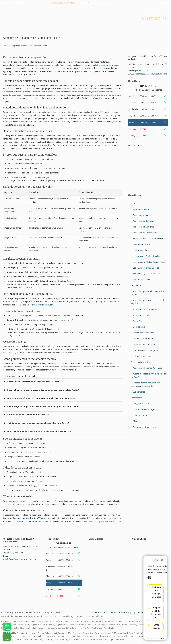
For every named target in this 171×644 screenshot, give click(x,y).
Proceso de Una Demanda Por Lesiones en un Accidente (145, 384)
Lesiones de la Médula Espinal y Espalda (150, 262)
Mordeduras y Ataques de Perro (147, 274)
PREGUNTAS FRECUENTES (15, 3)
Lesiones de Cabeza (142, 244)
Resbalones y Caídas (142, 279)
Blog (135, 421)
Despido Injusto (140, 327)
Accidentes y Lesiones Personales (148, 368)
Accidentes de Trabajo (143, 315)
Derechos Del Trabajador (144, 344)
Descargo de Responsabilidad (146, 427)
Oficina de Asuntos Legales (145, 409)
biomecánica (103, 65)
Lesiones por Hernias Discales (146, 268)
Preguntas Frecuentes (140, 362)
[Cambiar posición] (157, 559)
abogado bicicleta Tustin (43, 305)
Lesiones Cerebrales (142, 250)
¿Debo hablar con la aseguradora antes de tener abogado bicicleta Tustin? (43, 390)
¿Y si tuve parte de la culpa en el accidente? (28, 415)
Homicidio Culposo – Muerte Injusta (148, 239)
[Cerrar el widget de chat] (162, 559)
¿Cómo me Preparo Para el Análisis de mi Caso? (149, 375)
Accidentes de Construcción (145, 309)
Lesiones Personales (140, 209)
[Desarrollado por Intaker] (148, 638)
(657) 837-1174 (81, 3)
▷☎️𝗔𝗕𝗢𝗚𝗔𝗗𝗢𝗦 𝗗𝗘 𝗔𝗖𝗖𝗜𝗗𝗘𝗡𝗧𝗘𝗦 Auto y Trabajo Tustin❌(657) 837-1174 (85, 17)
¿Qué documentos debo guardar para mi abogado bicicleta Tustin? (39, 431)
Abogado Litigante (141, 404)
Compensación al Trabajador (145, 350)
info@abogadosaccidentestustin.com (105, 3)
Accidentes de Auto (141, 215)
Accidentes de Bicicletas (143, 221)
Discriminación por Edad (143, 333)
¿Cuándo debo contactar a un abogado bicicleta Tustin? (33, 382)
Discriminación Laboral (143, 339)
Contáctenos (136, 398)
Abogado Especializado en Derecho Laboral (147, 293)
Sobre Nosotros (140, 415)
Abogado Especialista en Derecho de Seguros (148, 302)
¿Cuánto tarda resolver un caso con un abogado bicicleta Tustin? (38, 423)
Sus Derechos (139, 392)
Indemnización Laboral (143, 356)
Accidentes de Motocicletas (145, 233)
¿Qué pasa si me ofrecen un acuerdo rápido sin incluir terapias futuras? (41, 398)
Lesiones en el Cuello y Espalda (146, 256)
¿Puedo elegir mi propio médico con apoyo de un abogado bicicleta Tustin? (43, 406)
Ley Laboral (136, 285)
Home (5, 46)
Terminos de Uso (102, 612)
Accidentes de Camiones (144, 227)
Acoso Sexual (139, 321)
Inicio (133, 203)
